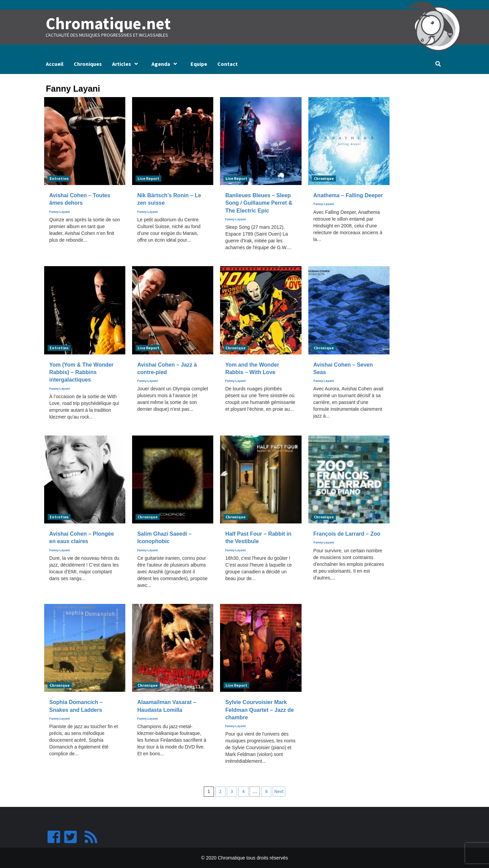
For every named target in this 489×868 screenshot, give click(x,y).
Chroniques (88, 64)
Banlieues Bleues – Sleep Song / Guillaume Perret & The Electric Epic (259, 203)
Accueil (55, 64)
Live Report (148, 178)
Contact (228, 64)
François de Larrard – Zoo (347, 534)
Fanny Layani (60, 211)
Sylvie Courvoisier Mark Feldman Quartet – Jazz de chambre (259, 710)
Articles (127, 64)
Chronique (324, 178)
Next (279, 791)
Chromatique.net (108, 23)
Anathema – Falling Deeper (348, 195)
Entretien (59, 178)
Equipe (199, 64)
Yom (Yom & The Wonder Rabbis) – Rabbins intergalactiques (81, 372)
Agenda (166, 64)
